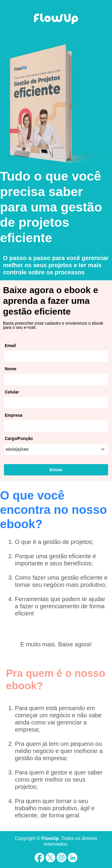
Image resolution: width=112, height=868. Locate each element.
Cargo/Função (19, 438)
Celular (12, 392)
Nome (11, 369)
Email (10, 346)
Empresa (14, 415)
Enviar (56, 470)
